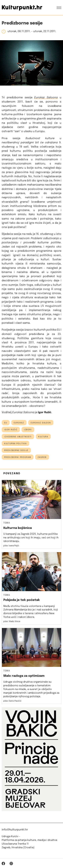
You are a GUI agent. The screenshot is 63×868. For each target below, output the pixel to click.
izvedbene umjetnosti (18, 437)
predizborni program (18, 457)
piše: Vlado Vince (12, 621)
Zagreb (42, 457)
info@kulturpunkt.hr (15, 830)
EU (6, 423)
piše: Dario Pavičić (12, 701)
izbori (28, 430)
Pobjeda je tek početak (22, 600)
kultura (43, 437)
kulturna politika (15, 444)
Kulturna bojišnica (18, 528)
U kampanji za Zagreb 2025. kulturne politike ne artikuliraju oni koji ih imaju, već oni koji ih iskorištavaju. (31, 538)
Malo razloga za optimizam (24, 676)
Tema (7, 523)
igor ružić (11, 430)
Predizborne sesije (16, 450)
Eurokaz (19, 423)
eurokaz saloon (41, 423)
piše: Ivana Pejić (11, 546)
